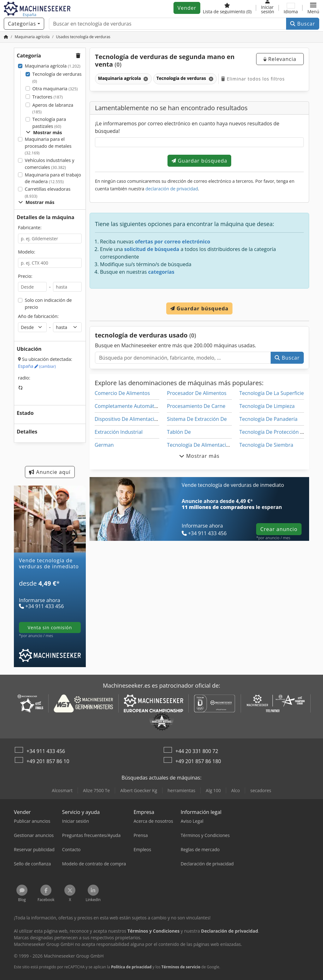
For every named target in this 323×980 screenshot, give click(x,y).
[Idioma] (291, 8)
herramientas (181, 790)
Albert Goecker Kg (139, 790)
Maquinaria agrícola (53, 66)
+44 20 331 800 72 (197, 751)
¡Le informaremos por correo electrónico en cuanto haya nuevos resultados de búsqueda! (187, 127)
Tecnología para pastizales (49, 123)
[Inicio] (6, 37)
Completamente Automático (128, 406)
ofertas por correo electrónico (173, 242)
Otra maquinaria (55, 89)
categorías (161, 272)
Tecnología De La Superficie (272, 393)
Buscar (303, 24)
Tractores (48, 97)
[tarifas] (50, 591)
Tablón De (179, 432)
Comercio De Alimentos (122, 393)
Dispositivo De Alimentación (127, 419)
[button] (313, 8)
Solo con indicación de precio (48, 304)
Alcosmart (62, 790)
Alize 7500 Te (96, 790)
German (104, 445)
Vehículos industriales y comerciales (50, 164)
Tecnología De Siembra (266, 445)
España (37, 366)
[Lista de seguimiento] (227, 8)
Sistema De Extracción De (197, 419)
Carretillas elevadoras (48, 192)
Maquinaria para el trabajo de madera (53, 178)
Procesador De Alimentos (197, 393)
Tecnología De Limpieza (267, 406)
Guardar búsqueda (200, 161)
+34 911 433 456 (46, 751)
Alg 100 (213, 790)
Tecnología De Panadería (269, 419)
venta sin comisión (50, 627)
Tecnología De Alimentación (200, 445)
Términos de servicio (181, 967)
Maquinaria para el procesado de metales (48, 146)
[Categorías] (24, 24)
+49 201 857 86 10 (48, 761)
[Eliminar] (145, 79)
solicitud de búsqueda (152, 249)
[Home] (32, 37)
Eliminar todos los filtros (253, 79)
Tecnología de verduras (57, 78)
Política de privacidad (131, 967)
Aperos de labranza (53, 108)
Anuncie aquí (50, 472)
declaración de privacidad (172, 189)
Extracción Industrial (119, 432)
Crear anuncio (279, 529)
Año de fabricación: (38, 316)
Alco (236, 790)
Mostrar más (44, 132)
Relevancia (280, 59)
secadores (261, 790)
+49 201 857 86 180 (198, 761)
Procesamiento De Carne (196, 406)
